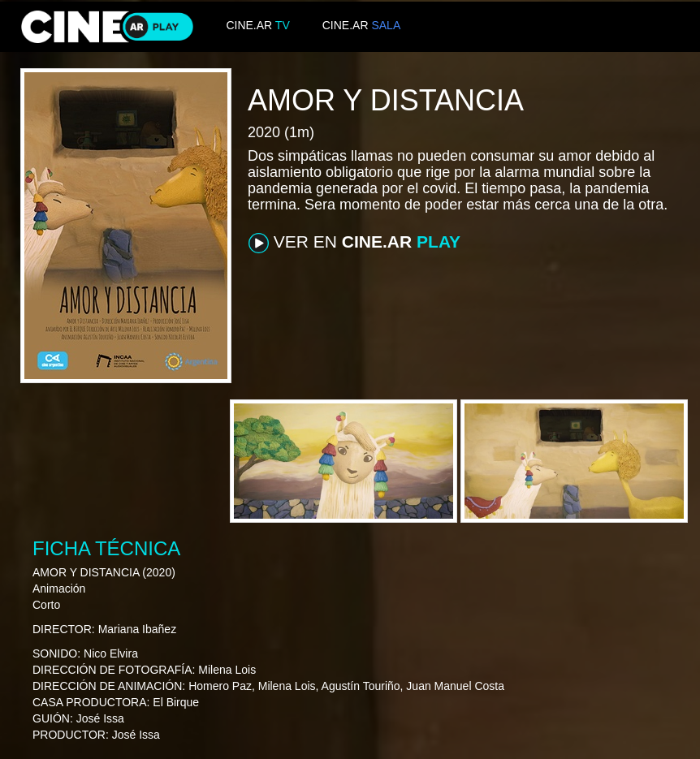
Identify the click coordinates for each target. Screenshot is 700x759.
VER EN (354, 243)
